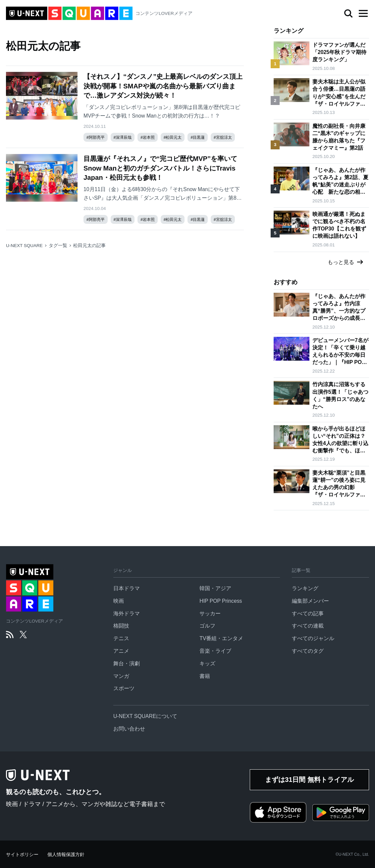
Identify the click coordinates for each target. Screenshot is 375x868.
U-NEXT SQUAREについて (145, 716)
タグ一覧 (58, 246)
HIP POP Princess (221, 601)
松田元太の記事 (89, 246)
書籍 (205, 676)
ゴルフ (207, 626)
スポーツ (124, 688)
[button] (363, 14)
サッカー (210, 613)
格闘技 (121, 626)
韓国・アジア (215, 588)
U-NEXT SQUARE (24, 246)
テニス (121, 638)
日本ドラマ (127, 588)
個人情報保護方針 (66, 855)
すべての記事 (308, 613)
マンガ (121, 676)
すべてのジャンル (313, 638)
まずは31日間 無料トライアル (309, 780)
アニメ (121, 651)
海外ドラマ (127, 613)
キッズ (207, 664)
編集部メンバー (310, 601)
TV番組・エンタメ (221, 638)
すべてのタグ (308, 651)
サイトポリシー (22, 855)
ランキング (305, 588)
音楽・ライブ (215, 651)
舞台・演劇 (127, 664)
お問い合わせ (129, 729)
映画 (119, 601)
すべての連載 (308, 626)
